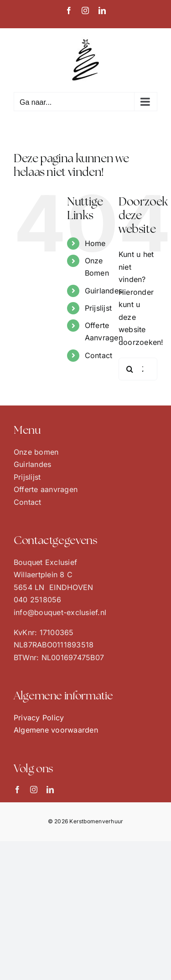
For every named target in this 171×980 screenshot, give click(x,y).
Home (95, 243)
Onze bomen (36, 452)
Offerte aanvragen (46, 489)
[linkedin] (50, 790)
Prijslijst (98, 308)
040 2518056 (38, 600)
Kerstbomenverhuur (96, 821)
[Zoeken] (130, 369)
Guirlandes (104, 291)
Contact (99, 355)
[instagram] (34, 790)
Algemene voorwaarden (56, 730)
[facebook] (17, 790)
